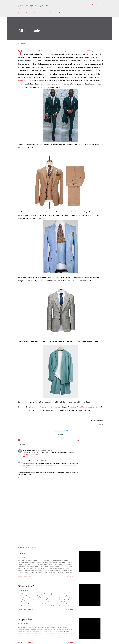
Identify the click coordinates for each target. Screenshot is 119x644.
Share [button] (77, 441)
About (28, 13)
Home (20, 13)
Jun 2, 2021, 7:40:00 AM (46, 450)
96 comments (28, 576)
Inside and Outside (33, 6)
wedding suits (84, 407)
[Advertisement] (31, 527)
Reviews (52, 13)
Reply (25, 457)
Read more (70, 576)
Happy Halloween (27, 619)
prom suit (38, 212)
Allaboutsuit (23, 81)
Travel (44, 13)
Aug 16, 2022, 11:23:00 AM (39, 461)
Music (22, 553)
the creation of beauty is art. (31, 450)
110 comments (28, 609)
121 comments (28, 643)
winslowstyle (27, 461)
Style (36, 13)
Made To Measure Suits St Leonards (66, 465)
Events (61, 13)
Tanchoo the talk (26, 586)
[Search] (93, 5)
